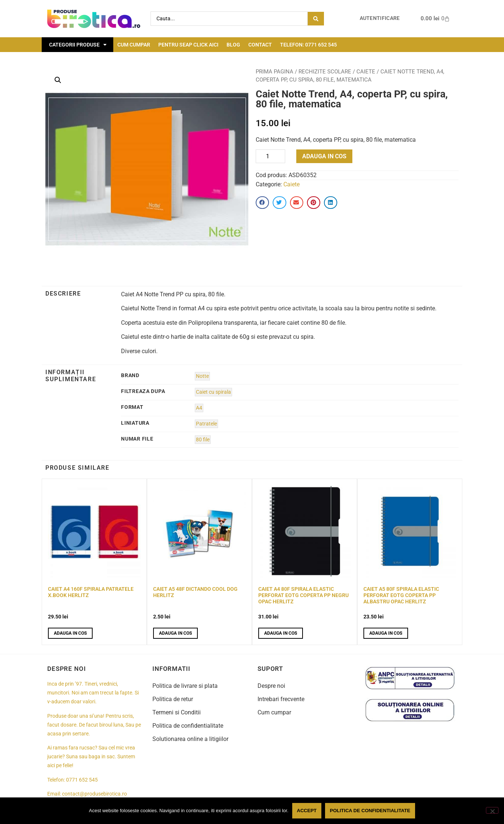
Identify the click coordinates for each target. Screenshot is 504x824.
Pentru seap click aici (188, 45)
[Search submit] (316, 19)
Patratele (206, 424)
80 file (203, 440)
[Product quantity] (270, 156)
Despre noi (271, 686)
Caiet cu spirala (213, 392)
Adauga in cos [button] (70, 633)
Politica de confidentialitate (188, 726)
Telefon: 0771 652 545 (308, 45)
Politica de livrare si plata (185, 686)
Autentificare (380, 18)
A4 (199, 408)
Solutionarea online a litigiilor (190, 739)
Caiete (366, 72)
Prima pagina (275, 72)
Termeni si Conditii (177, 712)
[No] (492, 810)
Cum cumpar (134, 45)
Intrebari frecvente (281, 699)
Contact (260, 45)
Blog (233, 45)
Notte (202, 376)
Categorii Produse (78, 45)
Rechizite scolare (325, 72)
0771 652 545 (82, 780)
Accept (307, 811)
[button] (58, 80)
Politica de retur (173, 699)
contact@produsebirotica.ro (94, 794)
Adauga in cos (324, 156)
